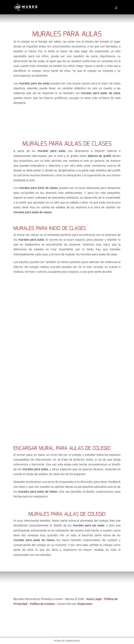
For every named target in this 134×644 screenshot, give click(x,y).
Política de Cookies (42, 604)
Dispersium (85, 604)
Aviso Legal (94, 599)
